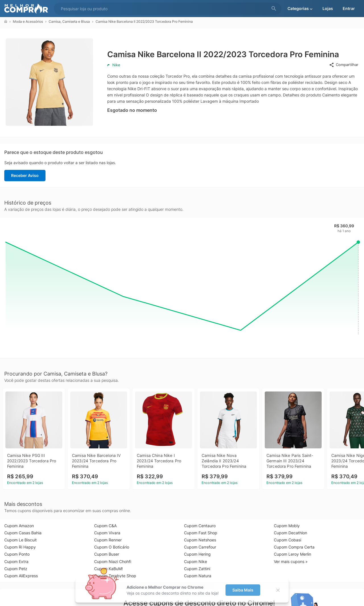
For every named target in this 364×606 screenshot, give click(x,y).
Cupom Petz (16, 569)
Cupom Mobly (287, 526)
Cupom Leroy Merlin (292, 554)
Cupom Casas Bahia (23, 533)
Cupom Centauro (200, 526)
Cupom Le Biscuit (20, 540)
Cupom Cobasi (288, 540)
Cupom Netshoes (200, 540)
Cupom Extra (16, 561)
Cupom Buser (107, 554)
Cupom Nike (196, 561)
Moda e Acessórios (28, 21)
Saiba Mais (243, 590)
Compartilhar (344, 65)
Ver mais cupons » (291, 561)
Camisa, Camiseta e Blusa (69, 21)
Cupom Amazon (19, 526)
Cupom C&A (105, 526)
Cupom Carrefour (200, 547)
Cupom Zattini (197, 569)
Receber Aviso (25, 175)
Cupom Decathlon (290, 533)
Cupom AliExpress (21, 576)
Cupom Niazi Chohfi (113, 561)
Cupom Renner (108, 540)
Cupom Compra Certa (294, 547)
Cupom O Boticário (112, 547)
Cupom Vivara (107, 533)
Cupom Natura (198, 576)
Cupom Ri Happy (20, 547)
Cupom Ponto (17, 554)
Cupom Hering (197, 554)
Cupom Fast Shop (201, 533)
